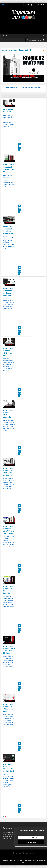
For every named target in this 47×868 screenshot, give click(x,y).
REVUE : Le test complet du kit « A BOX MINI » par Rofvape (8, 472)
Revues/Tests (13, 50)
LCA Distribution (8, 834)
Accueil (4, 50)
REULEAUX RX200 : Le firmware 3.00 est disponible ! (8, 768)
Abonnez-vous (31, 842)
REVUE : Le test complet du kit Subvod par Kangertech (8, 590)
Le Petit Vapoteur (8, 832)
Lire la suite (20, 147)
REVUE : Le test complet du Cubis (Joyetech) (8, 414)
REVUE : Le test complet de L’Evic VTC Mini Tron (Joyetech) (9, 530)
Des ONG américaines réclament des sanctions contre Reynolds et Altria (20, 40)
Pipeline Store (7, 836)
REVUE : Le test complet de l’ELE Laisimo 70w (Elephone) (9, 650)
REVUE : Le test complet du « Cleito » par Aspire (8, 352)
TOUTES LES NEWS (34, 40)
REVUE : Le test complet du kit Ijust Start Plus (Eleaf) (8, 168)
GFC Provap (7, 838)
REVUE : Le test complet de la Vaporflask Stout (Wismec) (8, 230)
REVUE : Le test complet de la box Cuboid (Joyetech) (8, 292)
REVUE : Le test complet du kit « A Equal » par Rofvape (8, 708)
